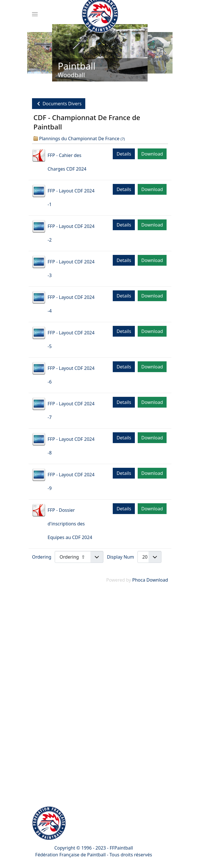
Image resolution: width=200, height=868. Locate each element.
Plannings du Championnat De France (79, 139)
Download (152, 154)
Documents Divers (59, 104)
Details (124, 154)
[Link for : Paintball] (100, 53)
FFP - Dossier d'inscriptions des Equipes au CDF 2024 (70, 524)
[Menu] (35, 14)
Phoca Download (150, 580)
